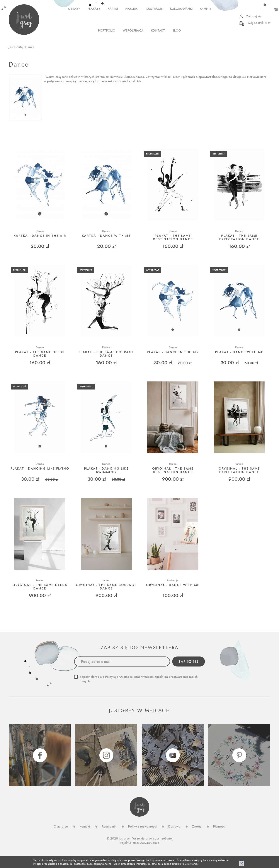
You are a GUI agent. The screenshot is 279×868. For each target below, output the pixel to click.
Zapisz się (189, 661)
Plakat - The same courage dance (106, 354)
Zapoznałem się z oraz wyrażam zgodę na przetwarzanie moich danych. (139, 679)
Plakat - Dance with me (239, 352)
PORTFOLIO (107, 30)
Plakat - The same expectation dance (239, 238)
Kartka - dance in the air (40, 236)
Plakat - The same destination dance (173, 238)
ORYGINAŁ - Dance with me (173, 585)
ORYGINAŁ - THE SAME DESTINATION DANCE (173, 470)
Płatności (219, 826)
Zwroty (197, 826)
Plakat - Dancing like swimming (106, 470)
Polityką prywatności (119, 677)
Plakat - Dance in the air (173, 352)
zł (256, 23)
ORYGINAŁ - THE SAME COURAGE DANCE (106, 587)
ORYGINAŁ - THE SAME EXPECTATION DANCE (239, 470)
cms (135, 843)
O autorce (61, 826)
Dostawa (174, 826)
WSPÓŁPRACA (133, 30)
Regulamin (109, 826)
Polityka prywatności (142, 826)
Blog (177, 30)
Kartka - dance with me (106, 236)
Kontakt (158, 30)
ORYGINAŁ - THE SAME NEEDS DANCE (40, 587)
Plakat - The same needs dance (40, 354)
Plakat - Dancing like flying (40, 469)
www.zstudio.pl (150, 843)
